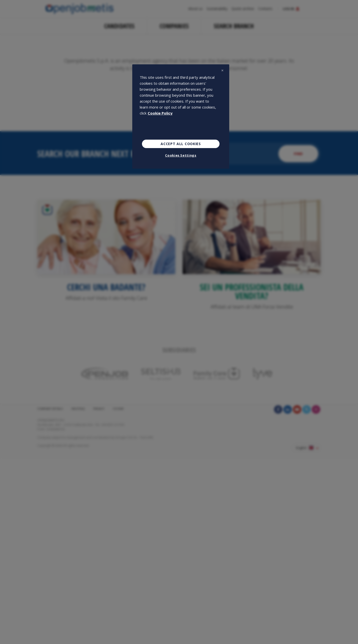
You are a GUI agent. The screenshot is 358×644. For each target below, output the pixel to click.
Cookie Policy (160, 113)
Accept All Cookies (181, 144)
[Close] (222, 70)
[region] (181, 117)
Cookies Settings (181, 155)
